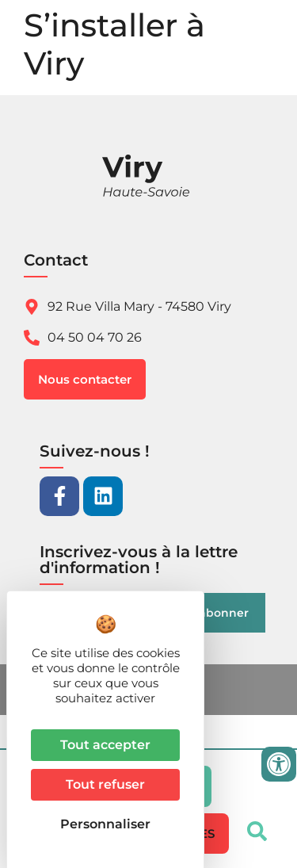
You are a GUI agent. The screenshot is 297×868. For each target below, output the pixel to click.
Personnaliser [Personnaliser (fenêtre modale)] (105, 824)
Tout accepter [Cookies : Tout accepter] (105, 745)
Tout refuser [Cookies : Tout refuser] (105, 784)
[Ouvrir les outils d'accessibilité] (279, 764)
